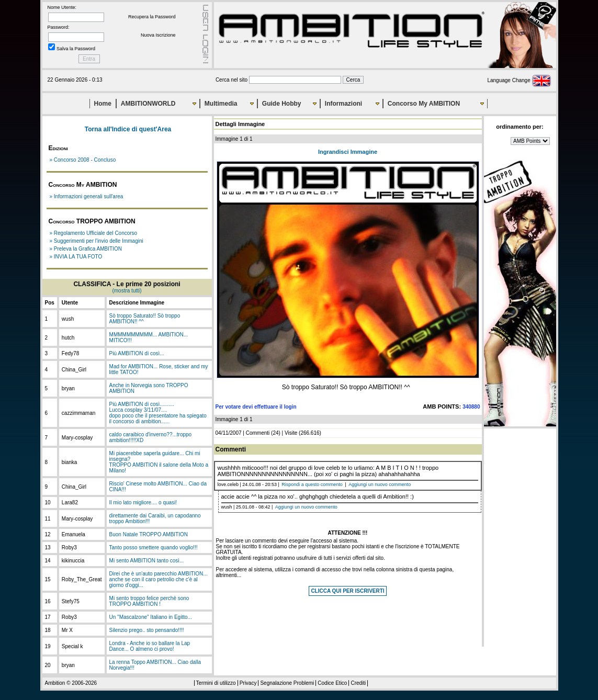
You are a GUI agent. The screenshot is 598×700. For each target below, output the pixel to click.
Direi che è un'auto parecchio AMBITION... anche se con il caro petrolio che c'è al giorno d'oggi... (159, 579)
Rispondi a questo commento (312, 484)
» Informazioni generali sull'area (87, 196)
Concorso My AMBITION (424, 104)
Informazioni (343, 104)
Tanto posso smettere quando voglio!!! (154, 547)
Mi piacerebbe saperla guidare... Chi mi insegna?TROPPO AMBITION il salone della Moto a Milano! (159, 462)
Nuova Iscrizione (158, 35)
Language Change (519, 80)
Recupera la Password (152, 17)
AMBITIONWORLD (148, 104)
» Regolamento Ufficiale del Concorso (94, 233)
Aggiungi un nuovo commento (380, 484)
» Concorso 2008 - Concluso (83, 160)
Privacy (248, 683)
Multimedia (221, 104)
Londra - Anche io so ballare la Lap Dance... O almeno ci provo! (150, 646)
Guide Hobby (282, 104)
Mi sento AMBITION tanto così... (147, 561)
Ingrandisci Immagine (348, 152)
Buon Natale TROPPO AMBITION (149, 534)
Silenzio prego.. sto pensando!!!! (147, 630)
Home (103, 104)
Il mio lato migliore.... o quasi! (143, 503)
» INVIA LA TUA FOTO (76, 257)
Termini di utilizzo (216, 683)
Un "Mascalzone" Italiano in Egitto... (151, 617)
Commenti (258, 433)
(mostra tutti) (127, 291)
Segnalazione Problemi (287, 683)
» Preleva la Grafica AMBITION (86, 249)
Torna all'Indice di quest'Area (128, 129)
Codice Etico (332, 683)
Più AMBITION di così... (137, 353)
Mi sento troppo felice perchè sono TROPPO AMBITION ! (149, 601)
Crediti (358, 683)
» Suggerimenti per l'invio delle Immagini (97, 241)
